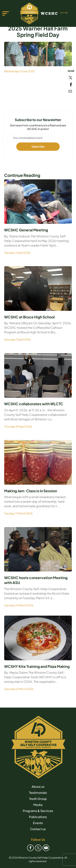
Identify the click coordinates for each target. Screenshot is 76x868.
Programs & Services (38, 811)
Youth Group (38, 799)
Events (38, 823)
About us (38, 787)
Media (38, 805)
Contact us (38, 829)
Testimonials (38, 793)
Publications (38, 817)
